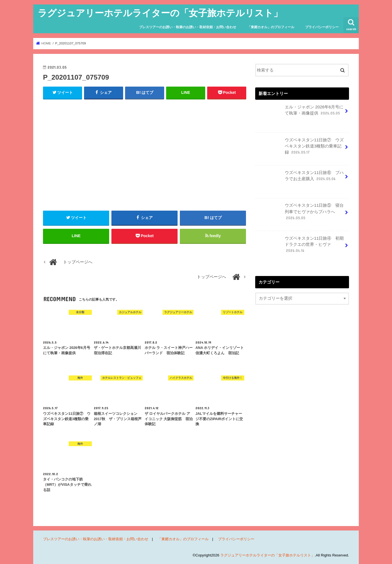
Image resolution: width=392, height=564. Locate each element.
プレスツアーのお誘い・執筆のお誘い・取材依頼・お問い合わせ (188, 27)
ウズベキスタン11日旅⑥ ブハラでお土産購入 (300, 178)
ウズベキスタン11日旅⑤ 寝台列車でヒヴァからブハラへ (300, 214)
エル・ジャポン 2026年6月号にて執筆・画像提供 (300, 112)
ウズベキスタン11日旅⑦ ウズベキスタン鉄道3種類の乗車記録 (300, 148)
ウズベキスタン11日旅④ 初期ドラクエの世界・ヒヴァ (300, 247)
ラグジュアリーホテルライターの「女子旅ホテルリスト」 (160, 13)
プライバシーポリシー (322, 27)
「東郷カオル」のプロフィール (271, 27)
